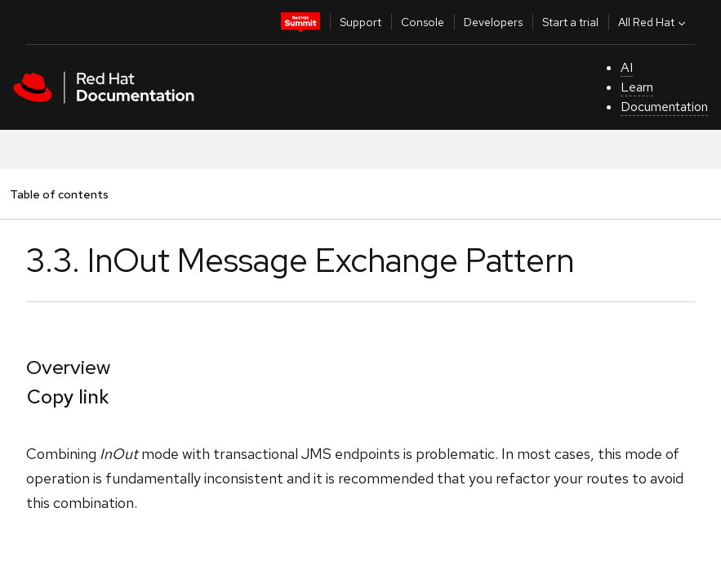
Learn (637, 87)
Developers (493, 22)
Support (360, 22)
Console (423, 22)
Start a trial (570, 22)
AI (627, 67)
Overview (68, 367)
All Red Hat (654, 22)
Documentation (664, 107)
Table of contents (59, 194)
